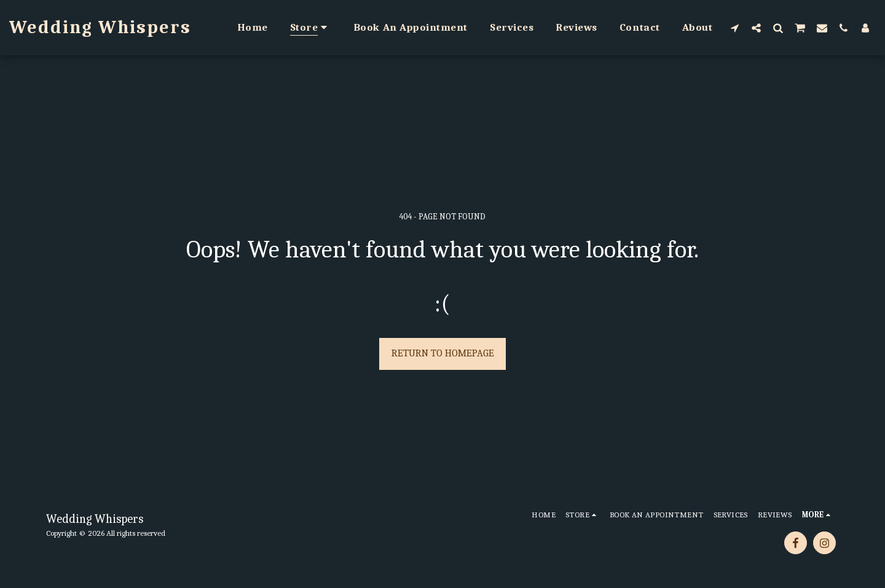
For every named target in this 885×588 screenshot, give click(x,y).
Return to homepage (443, 353)
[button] (735, 28)
